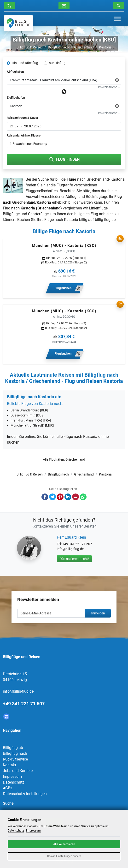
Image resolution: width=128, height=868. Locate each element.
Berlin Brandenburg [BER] (29, 410)
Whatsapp (83, 497)
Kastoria (105, 47)
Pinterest (60, 497)
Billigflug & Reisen (30, 47)
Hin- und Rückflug (25, 63)
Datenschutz (14, 782)
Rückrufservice (15, 759)
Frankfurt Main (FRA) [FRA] (31, 420)
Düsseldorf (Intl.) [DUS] (27, 415)
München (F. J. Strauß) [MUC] (32, 425)
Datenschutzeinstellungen (25, 794)
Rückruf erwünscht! (74, 559)
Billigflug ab (13, 748)
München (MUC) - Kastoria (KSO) (64, 246)
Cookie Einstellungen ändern (64, 856)
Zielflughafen (16, 98)
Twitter (52, 497)
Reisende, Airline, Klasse (24, 135)
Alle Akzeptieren (64, 844)
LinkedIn (68, 497)
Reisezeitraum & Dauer (23, 118)
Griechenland (84, 47)
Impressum (12, 776)
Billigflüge (11, 214)
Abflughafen (15, 72)
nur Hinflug (57, 63)
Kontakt (9, 765)
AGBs (8, 788)
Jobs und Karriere (18, 771)
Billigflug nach (58, 47)
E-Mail (76, 497)
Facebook (45, 497)
